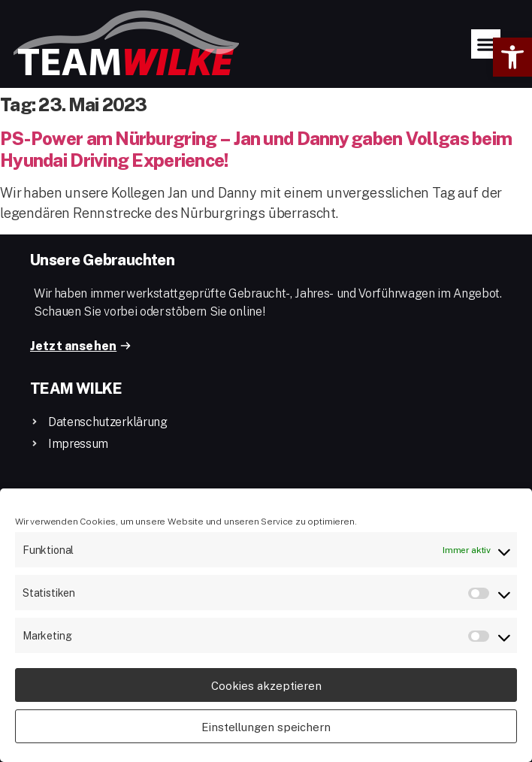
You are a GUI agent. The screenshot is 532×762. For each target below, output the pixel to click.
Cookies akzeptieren (266, 685)
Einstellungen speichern (266, 727)
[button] (512, 57)
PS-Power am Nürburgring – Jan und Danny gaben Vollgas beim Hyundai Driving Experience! (256, 149)
